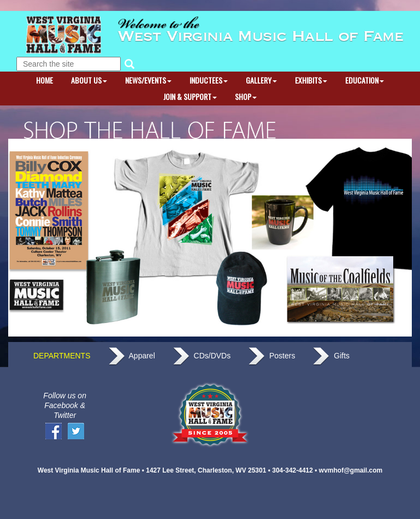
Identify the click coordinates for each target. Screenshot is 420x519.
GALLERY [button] (261, 80)
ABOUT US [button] (89, 80)
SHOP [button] (246, 96)
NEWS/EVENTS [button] (148, 80)
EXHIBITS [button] (311, 80)
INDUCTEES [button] (209, 80)
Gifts (331, 356)
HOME (45, 80)
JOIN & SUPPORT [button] (190, 96)
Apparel (132, 356)
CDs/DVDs (202, 356)
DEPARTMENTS (54, 356)
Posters (271, 356)
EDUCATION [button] (365, 80)
